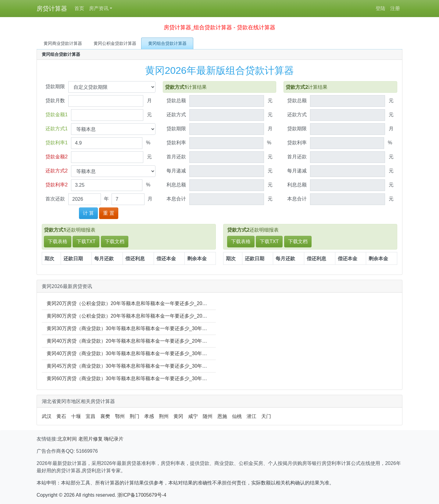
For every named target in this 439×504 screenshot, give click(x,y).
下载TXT (86, 241)
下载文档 (115, 241)
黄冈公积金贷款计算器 (115, 43)
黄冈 (178, 416)
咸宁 (193, 416)
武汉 (47, 416)
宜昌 (91, 416)
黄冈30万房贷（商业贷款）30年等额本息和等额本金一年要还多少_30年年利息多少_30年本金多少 (153, 328)
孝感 (149, 416)
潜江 (252, 416)
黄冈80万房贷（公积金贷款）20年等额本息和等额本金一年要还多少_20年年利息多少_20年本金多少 (155, 316)
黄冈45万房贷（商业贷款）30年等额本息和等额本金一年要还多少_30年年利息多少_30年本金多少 (153, 366)
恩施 (222, 416)
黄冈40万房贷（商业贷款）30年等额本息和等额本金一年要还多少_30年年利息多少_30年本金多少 (153, 353)
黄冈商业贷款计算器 (63, 43)
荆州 (164, 416)
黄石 (61, 416)
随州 (208, 416)
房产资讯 (99, 8)
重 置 (109, 213)
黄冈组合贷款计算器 (167, 43)
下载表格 (58, 241)
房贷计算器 (52, 9)
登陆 (380, 8)
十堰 (76, 416)
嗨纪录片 (114, 439)
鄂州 (120, 416)
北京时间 (67, 439)
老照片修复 (91, 439)
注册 (395, 8)
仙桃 (237, 416)
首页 (79, 8)
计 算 (88, 213)
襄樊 (105, 416)
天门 (266, 416)
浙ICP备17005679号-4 (142, 495)
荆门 (134, 416)
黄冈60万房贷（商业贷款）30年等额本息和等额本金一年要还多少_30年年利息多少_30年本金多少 (153, 378)
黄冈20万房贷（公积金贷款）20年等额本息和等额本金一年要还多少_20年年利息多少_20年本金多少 (155, 303)
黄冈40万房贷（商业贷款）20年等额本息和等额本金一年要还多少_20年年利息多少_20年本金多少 (153, 341)
